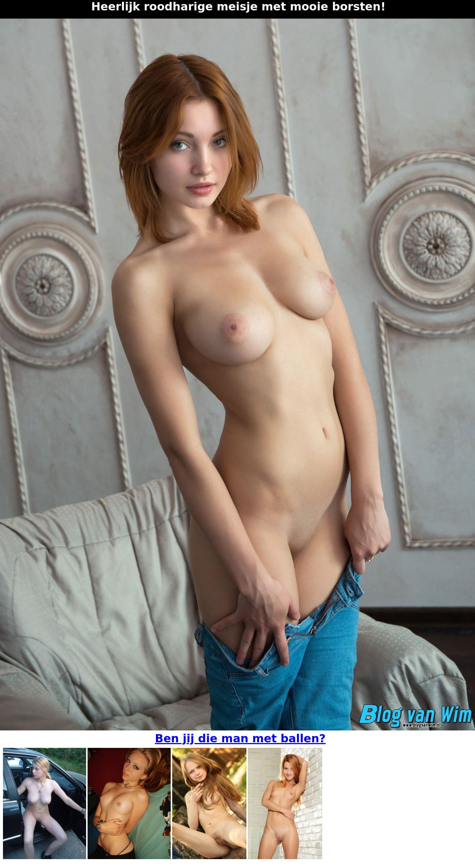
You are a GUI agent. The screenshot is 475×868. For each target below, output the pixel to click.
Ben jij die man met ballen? (240, 738)
